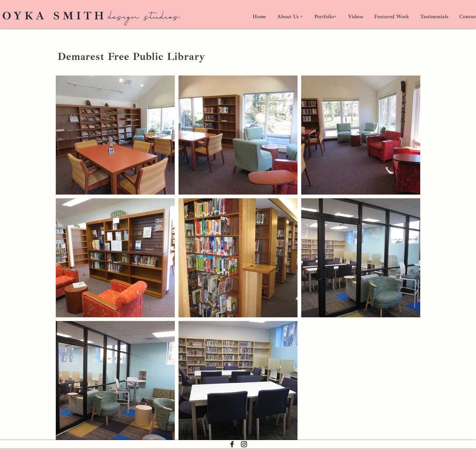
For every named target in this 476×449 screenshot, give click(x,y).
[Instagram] (244, 444)
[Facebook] (232, 444)
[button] (326, 17)
